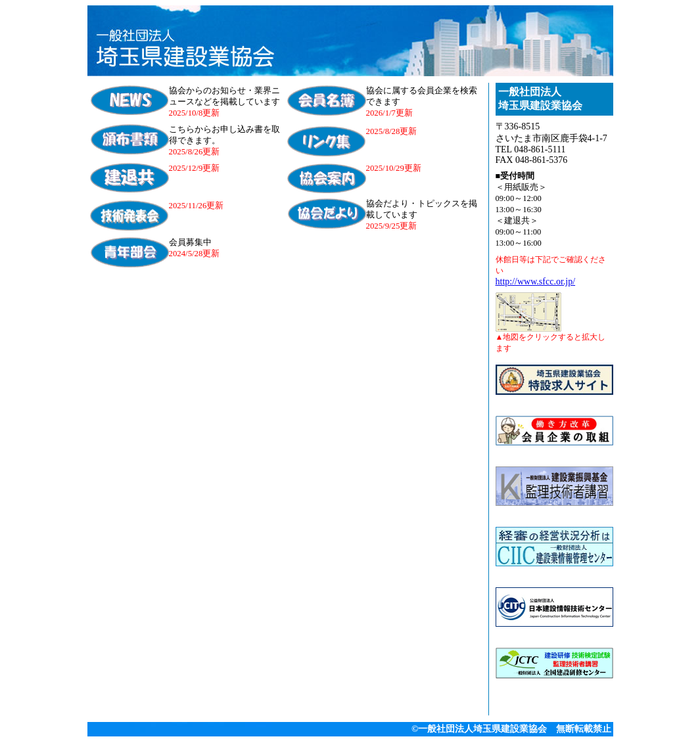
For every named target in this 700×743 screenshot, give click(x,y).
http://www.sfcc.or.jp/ (536, 281)
